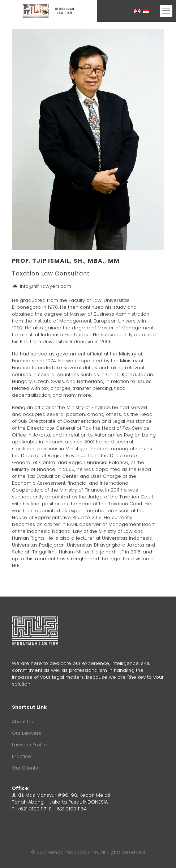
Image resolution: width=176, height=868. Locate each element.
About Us (22, 722)
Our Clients (25, 768)
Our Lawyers (27, 733)
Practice (22, 756)
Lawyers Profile (29, 745)
